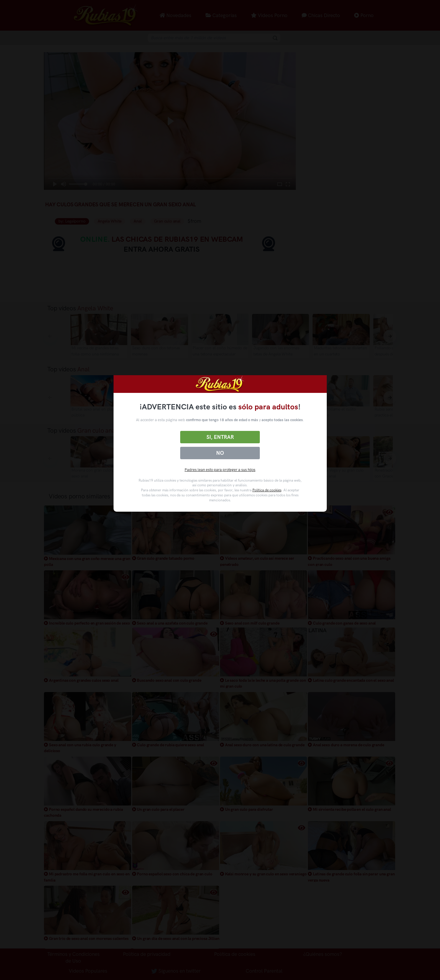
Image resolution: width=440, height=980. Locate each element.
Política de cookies (267, 490)
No (220, 453)
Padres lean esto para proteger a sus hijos (220, 470)
